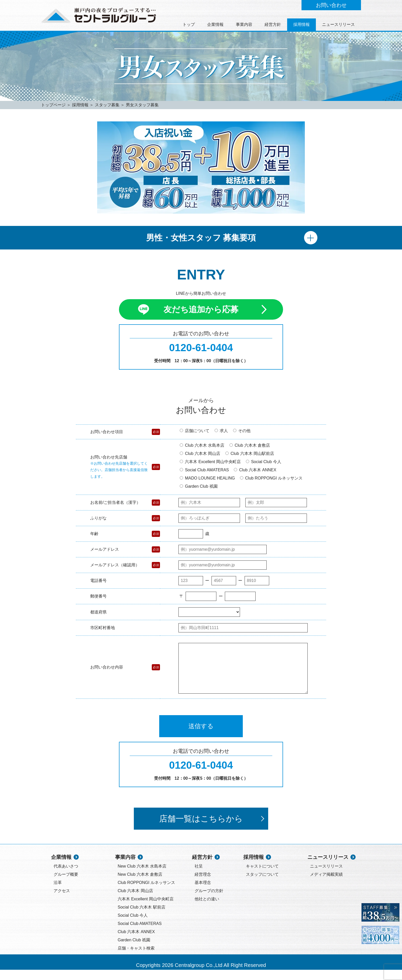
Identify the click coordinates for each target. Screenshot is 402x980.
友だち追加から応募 (201, 309)
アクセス (62, 901)
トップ (189, 24)
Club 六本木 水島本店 (202, 445)
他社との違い (207, 909)
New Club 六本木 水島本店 (142, 876)
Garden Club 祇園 (199, 486)
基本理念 (203, 893)
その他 (242, 431)
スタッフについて (262, 885)
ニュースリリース (338, 24)
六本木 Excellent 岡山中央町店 (210, 462)
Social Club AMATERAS (204, 470)
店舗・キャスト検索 (136, 958)
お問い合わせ (331, 5)
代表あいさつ (66, 876)
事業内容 (244, 24)
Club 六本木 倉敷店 (250, 445)
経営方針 (273, 24)
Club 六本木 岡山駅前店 (250, 453)
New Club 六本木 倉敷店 (140, 885)
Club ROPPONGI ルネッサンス (271, 478)
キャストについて (262, 876)
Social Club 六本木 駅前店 (142, 917)
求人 (221, 431)
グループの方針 (209, 901)
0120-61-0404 (201, 348)
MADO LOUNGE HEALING (207, 478)
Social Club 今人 (264, 462)
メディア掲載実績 (326, 885)
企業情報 (215, 24)
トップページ (53, 105)
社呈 (199, 876)
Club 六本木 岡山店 (200, 453)
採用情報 (301, 24)
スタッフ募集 (107, 105)
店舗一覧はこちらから (212, 829)
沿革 (58, 893)
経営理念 (203, 885)
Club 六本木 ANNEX (255, 470)
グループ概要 (66, 885)
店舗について (195, 431)
